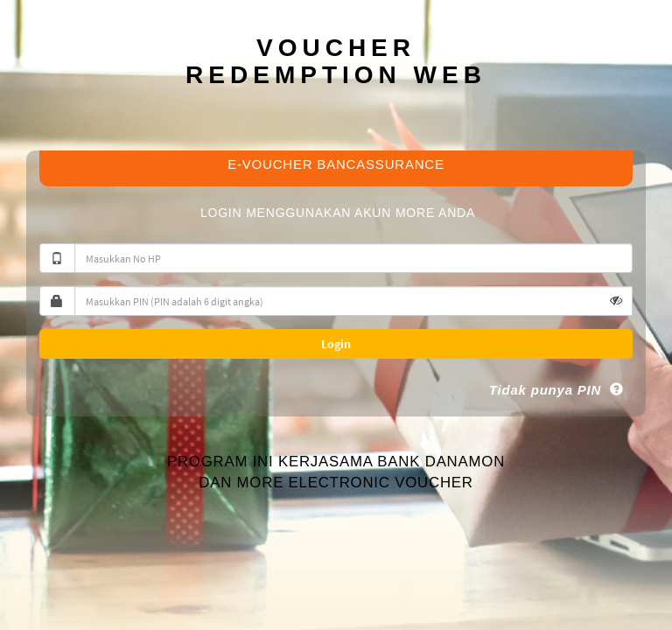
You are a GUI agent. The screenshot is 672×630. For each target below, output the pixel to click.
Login (336, 344)
